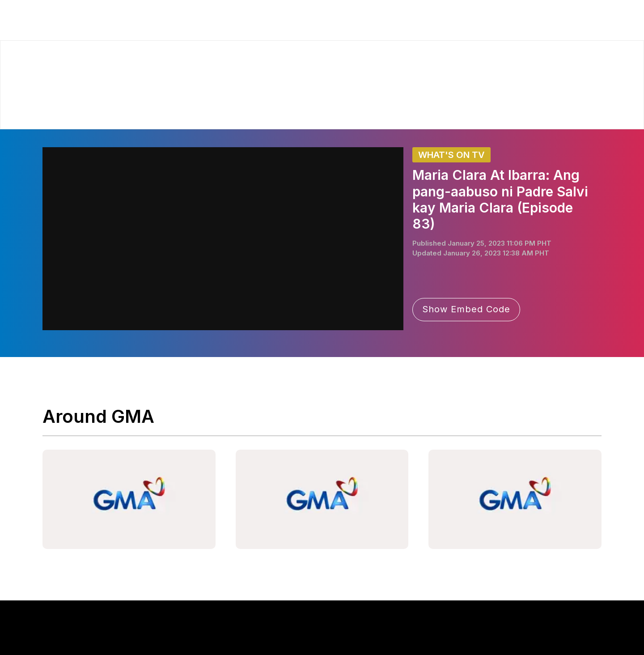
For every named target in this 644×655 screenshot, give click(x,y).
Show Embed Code (466, 309)
